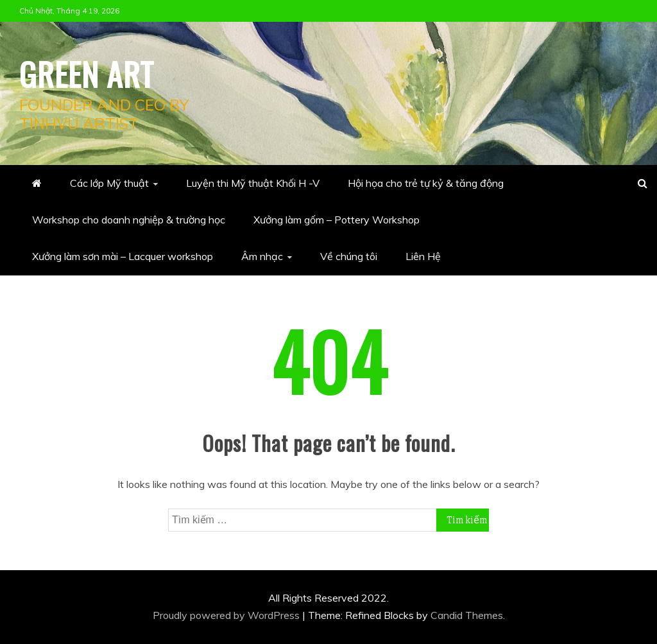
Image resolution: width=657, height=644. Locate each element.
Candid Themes (467, 615)
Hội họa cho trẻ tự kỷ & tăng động (426, 183)
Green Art (87, 73)
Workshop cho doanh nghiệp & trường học (129, 220)
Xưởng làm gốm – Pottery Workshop (337, 220)
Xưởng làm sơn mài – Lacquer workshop (123, 256)
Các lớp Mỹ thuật (109, 183)
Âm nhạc (262, 256)
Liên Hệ (423, 256)
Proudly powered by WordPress (227, 615)
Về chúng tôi (349, 256)
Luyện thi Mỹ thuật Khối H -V (253, 183)
